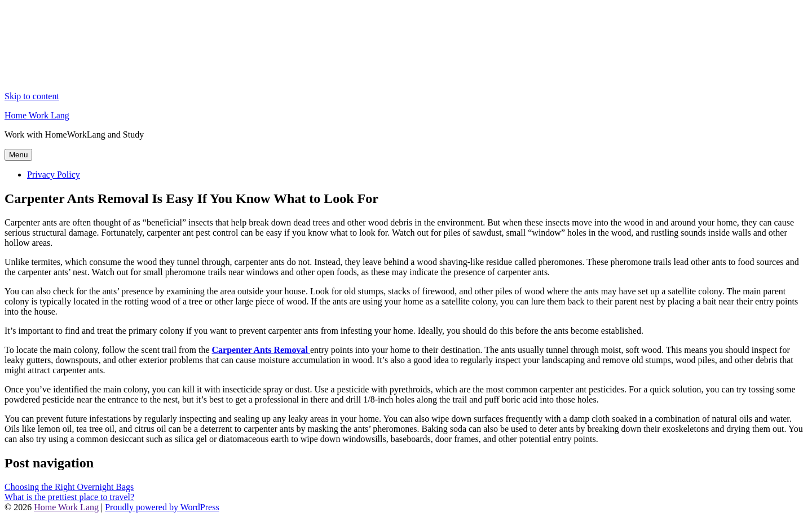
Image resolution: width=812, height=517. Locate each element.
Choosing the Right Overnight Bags (69, 487)
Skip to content (32, 96)
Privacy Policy (54, 174)
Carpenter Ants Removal (261, 350)
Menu (18, 155)
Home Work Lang (37, 115)
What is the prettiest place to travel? (69, 497)
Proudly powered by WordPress (162, 507)
